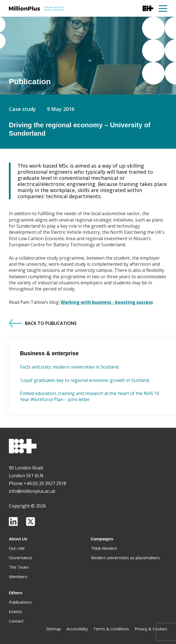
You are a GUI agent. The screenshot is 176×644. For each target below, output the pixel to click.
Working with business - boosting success (107, 302)
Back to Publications (43, 323)
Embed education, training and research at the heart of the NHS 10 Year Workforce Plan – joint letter (90, 396)
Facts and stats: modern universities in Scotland (69, 367)
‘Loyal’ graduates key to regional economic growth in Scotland (85, 380)
